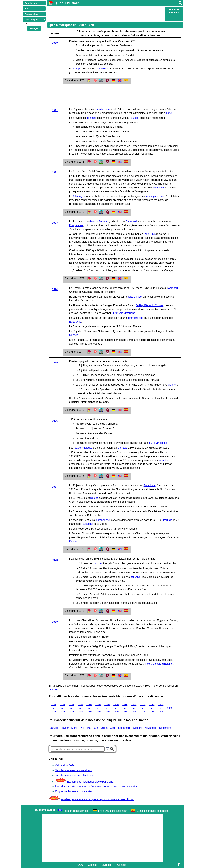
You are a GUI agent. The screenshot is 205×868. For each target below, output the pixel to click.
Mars (74, 728)
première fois (136, 318)
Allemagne (79, 196)
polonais (101, 69)
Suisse (135, 118)
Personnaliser (32, 14)
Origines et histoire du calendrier (74, 791)
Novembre (151, 728)
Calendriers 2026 (65, 766)
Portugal (168, 520)
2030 (170, 708)
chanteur (97, 563)
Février (65, 728)
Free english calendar (76, 811)
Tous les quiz (31, 19)
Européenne (76, 225)
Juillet (104, 728)
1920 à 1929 (71, 708)
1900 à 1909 (53, 708)
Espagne (88, 524)
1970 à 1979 (116, 708)
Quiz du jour (31, 3)
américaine (103, 109)
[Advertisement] (106, 14)
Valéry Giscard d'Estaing (150, 305)
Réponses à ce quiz (174, 11)
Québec (74, 335)
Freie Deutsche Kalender (112, 811)
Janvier (54, 728)
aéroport (173, 288)
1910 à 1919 (62, 708)
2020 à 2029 (161, 708)
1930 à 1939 (80, 708)
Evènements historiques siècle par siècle (90, 782)
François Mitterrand (124, 313)
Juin (96, 728)
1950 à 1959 (98, 708)
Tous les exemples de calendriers (74, 775)
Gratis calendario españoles (152, 811)
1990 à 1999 (134, 708)
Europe (77, 69)
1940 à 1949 (89, 708)
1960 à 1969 (107, 708)
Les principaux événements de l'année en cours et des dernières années (96, 786)
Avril (82, 728)
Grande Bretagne (99, 221)
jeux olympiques (155, 196)
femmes (92, 118)
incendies (164, 460)
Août (113, 728)
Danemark (131, 221)
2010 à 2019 (152, 708)
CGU (80, 865)
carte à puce (135, 297)
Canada (122, 448)
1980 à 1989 (125, 708)
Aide (27, 8)
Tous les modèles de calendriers (73, 770)
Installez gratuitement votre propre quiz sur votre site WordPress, (97, 799)
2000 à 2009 (143, 708)
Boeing (94, 498)
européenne (103, 520)
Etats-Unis (159, 188)
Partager (34, 28)
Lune (169, 113)
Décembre (165, 728)
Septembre (124, 728)
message (54, 690)
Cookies (93, 865)
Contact (122, 865)
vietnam (173, 385)
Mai (89, 728)
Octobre (138, 728)
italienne (135, 577)
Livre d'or (107, 865)
